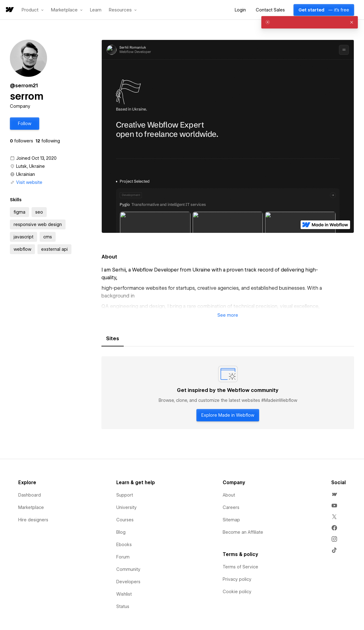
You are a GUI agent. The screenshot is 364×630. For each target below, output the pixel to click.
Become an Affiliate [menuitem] (243, 532)
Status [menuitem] (123, 606)
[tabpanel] (228, 393)
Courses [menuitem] (125, 520)
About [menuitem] (229, 495)
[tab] (113, 339)
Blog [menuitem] (121, 532)
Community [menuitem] (128, 569)
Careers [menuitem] (231, 507)
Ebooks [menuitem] (124, 545)
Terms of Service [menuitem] (240, 567)
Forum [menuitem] (123, 557)
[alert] (310, 22)
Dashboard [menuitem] (30, 495)
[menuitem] (334, 494)
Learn (96, 10)
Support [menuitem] (125, 495)
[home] (9, 10)
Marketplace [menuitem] (31, 507)
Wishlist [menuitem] (124, 594)
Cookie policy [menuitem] (237, 592)
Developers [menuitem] (128, 582)
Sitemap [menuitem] (231, 520)
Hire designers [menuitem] (33, 520)
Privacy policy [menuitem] (237, 579)
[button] (33, 10)
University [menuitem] (126, 507)
